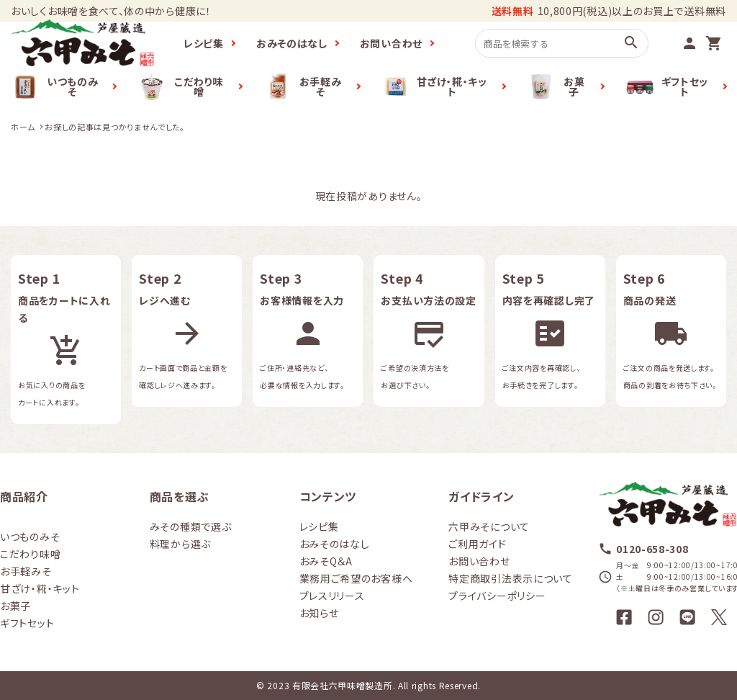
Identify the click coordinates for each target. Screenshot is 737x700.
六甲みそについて (489, 526)
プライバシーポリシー (497, 596)
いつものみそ (54, 86)
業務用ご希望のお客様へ (356, 578)
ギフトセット (667, 86)
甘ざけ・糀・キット (434, 86)
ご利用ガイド (477, 544)
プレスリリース (332, 596)
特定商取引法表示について (510, 578)
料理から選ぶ (180, 544)
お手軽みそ (303, 86)
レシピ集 (204, 43)
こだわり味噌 (180, 86)
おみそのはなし (292, 43)
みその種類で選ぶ (191, 526)
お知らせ (319, 613)
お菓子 (556, 86)
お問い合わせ (391, 43)
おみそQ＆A (326, 561)
